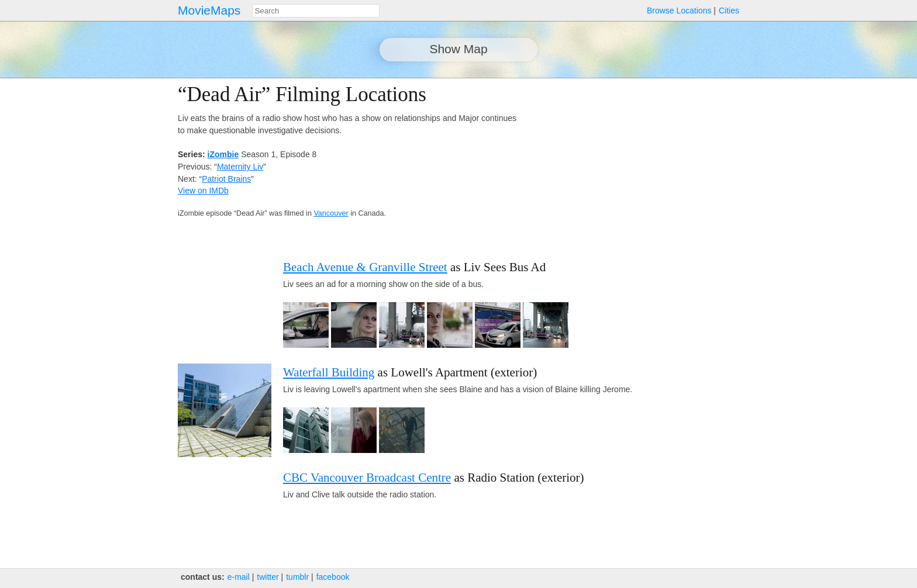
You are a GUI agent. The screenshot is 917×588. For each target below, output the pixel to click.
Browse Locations (679, 11)
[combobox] (316, 11)
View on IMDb (203, 191)
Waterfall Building (329, 372)
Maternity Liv (240, 167)
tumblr (297, 577)
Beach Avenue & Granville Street (365, 267)
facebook (333, 577)
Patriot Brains (226, 179)
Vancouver (331, 213)
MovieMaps (209, 10)
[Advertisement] (637, 165)
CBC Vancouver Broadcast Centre (367, 478)
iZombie (223, 154)
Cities (729, 11)
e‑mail (239, 577)
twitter (268, 577)
